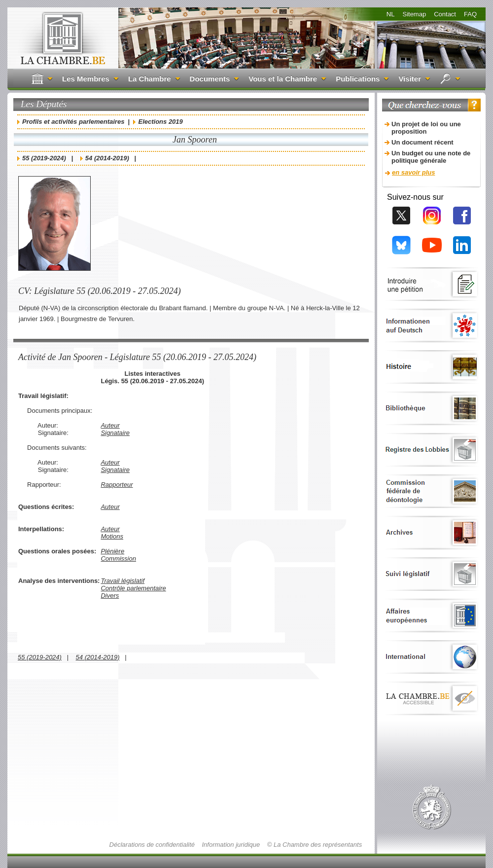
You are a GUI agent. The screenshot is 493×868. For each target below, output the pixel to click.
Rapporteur (117, 485)
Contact (445, 14)
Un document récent (423, 142)
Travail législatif (123, 581)
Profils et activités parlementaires (73, 122)
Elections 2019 (160, 122)
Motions (112, 536)
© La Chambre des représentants (315, 845)
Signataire (115, 433)
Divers (110, 596)
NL (391, 14)
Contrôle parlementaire (133, 588)
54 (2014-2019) (107, 158)
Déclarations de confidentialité (152, 845)
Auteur (110, 425)
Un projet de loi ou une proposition (426, 128)
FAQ (470, 14)
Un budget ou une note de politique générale (431, 157)
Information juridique (231, 845)
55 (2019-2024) (44, 158)
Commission (118, 559)
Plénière (112, 551)
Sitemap (414, 14)
